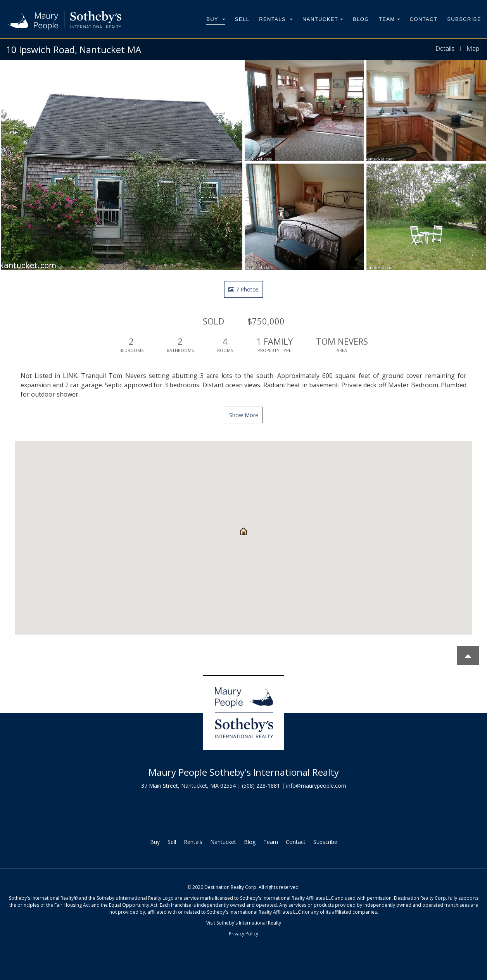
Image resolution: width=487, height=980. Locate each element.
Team (389, 19)
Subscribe (464, 19)
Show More (244, 415)
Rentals (276, 19)
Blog (361, 19)
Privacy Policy (243, 934)
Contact (424, 19)
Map (473, 48)
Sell (242, 19)
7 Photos (243, 289)
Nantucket (323, 19)
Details (445, 48)
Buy (216, 19)
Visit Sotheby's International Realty (244, 923)
